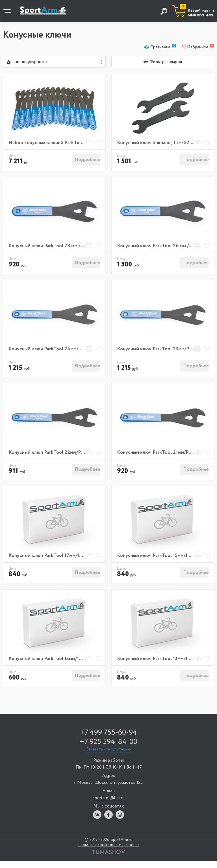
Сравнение (160, 47)
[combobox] (54, 62)
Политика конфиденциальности (108, 852)
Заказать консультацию (109, 757)
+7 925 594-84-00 (108, 749)
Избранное (198, 47)
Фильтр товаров (163, 62)
